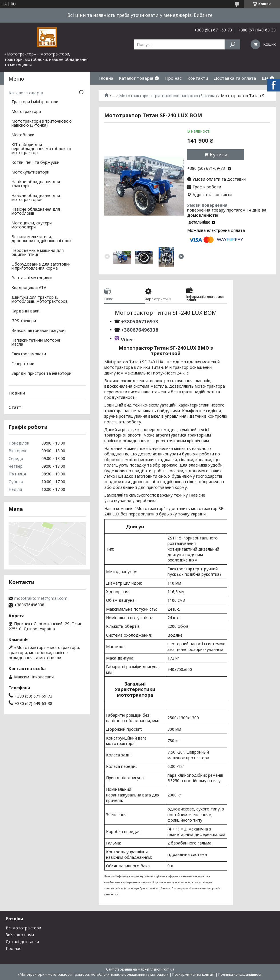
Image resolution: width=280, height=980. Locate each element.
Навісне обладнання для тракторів (36, 184)
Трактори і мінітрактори (35, 102)
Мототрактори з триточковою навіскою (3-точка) (168, 96)
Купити (219, 155)
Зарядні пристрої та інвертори (41, 374)
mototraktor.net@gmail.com (41, 598)
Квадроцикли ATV (29, 288)
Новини (17, 393)
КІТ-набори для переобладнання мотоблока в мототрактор (41, 149)
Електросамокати (29, 354)
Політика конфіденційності (240, 974)
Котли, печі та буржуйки (35, 163)
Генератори (23, 364)
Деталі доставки (22, 942)
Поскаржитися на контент (193, 974)
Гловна (106, 78)
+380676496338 (140, 330)
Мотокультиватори (30, 172)
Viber (127, 339)
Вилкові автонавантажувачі (39, 331)
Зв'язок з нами (20, 935)
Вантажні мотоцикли (32, 278)
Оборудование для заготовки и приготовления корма (41, 266)
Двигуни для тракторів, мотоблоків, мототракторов (40, 300)
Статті (16, 407)
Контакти (198, 78)
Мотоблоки (23, 135)
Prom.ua (167, 969)
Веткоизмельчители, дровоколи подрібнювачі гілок (41, 239)
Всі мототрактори (23, 928)
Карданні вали (25, 311)
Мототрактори (26, 112)
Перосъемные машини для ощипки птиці (38, 253)
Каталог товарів (136, 78)
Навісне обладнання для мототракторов (36, 198)
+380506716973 (139, 321)
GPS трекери (24, 321)
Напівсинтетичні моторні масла (36, 342)
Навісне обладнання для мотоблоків (36, 212)
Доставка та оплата (235, 78)
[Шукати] (232, 44)
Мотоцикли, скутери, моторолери (32, 225)
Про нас (173, 78)
